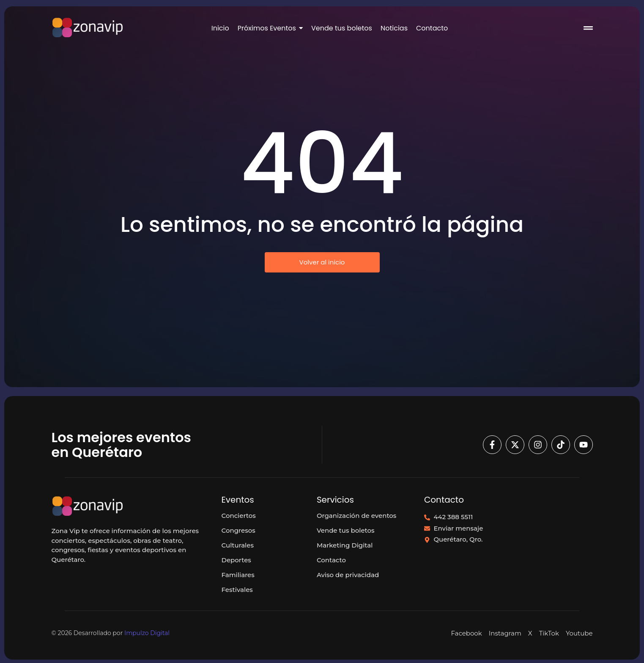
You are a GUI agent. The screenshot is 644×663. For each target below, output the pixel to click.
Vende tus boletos (346, 530)
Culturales (238, 545)
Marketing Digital (345, 545)
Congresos (238, 530)
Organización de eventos (357, 516)
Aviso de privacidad (348, 575)
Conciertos (239, 516)
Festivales (237, 590)
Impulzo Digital (147, 633)
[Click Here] (588, 29)
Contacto (331, 560)
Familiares (238, 575)
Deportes (236, 560)
